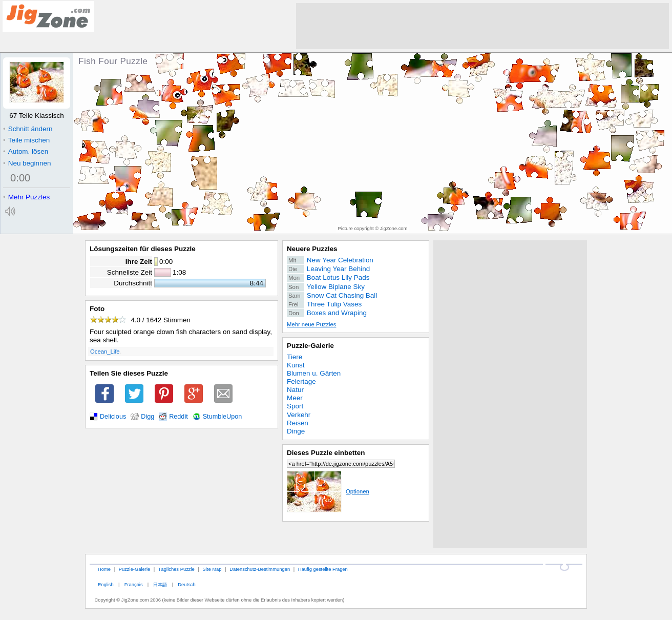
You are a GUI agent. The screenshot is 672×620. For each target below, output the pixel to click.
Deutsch (186, 584)
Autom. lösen (26, 151)
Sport (295, 406)
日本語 (160, 584)
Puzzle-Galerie (310, 346)
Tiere (295, 357)
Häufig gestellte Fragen (323, 569)
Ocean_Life (105, 352)
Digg (148, 417)
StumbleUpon (223, 417)
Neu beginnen (27, 163)
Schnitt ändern (28, 129)
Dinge (296, 431)
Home (104, 569)
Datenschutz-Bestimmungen (260, 569)
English (106, 584)
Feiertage (301, 381)
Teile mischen (26, 140)
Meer (295, 398)
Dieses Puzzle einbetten (326, 453)
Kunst (296, 365)
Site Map (212, 569)
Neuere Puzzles (312, 249)
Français (134, 584)
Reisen (298, 423)
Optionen (328, 491)
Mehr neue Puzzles (311, 324)
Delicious (113, 417)
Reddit (178, 417)
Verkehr (299, 415)
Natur (295, 390)
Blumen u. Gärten (314, 373)
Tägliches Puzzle (176, 569)
